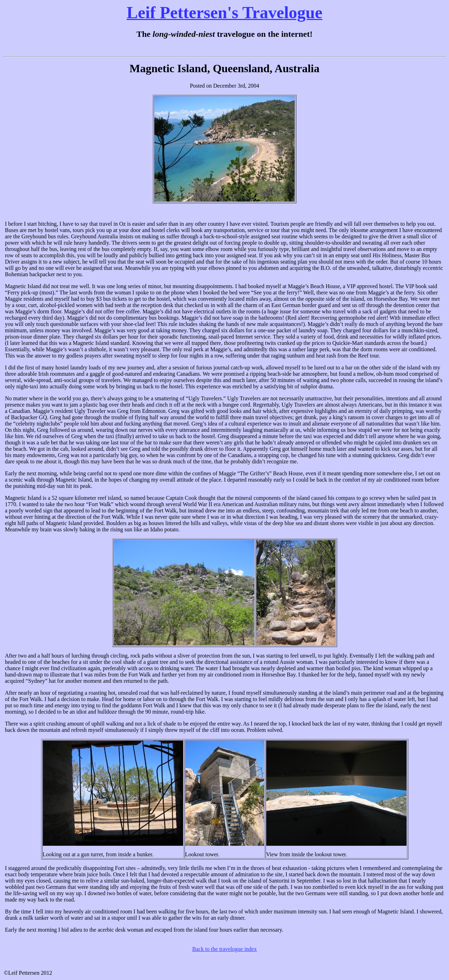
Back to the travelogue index (224, 949)
